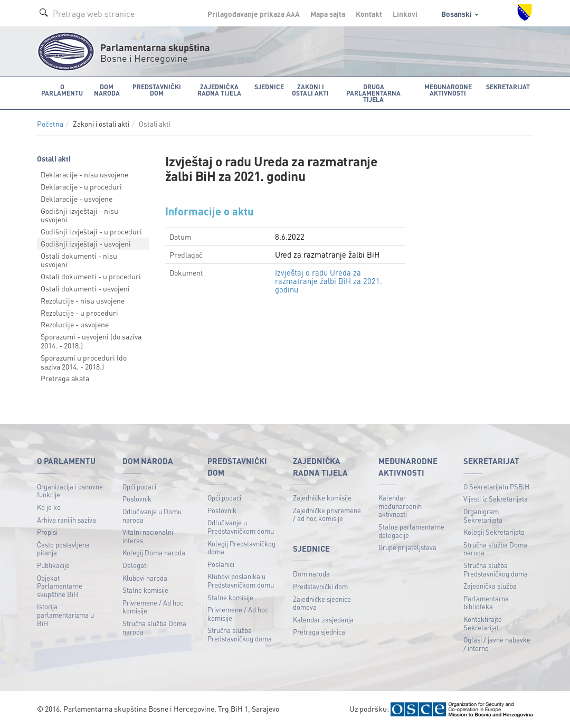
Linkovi (405, 14)
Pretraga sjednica (319, 632)
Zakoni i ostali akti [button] (309, 89)
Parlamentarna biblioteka (486, 602)
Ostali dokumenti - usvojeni (85, 288)
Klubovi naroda (145, 577)
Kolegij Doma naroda (154, 552)
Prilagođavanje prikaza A (254, 14)
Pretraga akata (65, 378)
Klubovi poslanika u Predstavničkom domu (241, 580)
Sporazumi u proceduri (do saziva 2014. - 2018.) (84, 361)
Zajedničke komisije (322, 498)
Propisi (47, 532)
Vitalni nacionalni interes (148, 536)
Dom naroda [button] (106, 89)
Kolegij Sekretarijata (494, 532)
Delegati (135, 565)
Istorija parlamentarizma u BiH (65, 614)
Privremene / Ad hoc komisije (153, 606)
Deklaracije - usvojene (77, 198)
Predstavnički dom (320, 586)
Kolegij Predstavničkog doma (241, 547)
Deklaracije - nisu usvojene (84, 174)
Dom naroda (311, 574)
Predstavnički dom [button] (155, 89)
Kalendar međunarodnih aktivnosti (400, 506)
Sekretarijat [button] (509, 86)
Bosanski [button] (460, 14)
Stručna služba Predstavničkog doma (240, 634)
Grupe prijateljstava (407, 547)
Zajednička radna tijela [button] (218, 89)
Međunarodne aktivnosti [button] (449, 89)
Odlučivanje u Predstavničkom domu (241, 527)
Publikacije (53, 565)
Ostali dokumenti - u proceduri (91, 276)
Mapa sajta (328, 14)
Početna (50, 124)
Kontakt (369, 14)
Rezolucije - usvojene (75, 324)
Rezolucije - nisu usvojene (83, 300)
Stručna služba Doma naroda (154, 627)
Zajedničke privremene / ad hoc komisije (327, 514)
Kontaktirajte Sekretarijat (483, 623)
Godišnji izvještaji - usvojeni (86, 243)
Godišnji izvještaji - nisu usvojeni (79, 215)
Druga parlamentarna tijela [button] (373, 93)
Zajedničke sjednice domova (322, 603)
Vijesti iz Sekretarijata (496, 499)
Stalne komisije (145, 590)
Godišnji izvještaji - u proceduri (91, 231)
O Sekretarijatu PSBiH (496, 486)
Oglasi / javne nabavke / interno (497, 644)
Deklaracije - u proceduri (81, 186)
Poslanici (221, 564)
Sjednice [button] (267, 86)
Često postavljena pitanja (63, 548)
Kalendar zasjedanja (323, 619)
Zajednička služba (490, 586)
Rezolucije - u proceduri (79, 312)
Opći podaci (139, 486)
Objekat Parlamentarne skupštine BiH (60, 585)
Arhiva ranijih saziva (66, 519)
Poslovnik (137, 499)
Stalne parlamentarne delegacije (411, 530)
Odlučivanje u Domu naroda (152, 515)
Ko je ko (49, 507)
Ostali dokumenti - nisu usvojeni (79, 259)
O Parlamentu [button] (62, 89)
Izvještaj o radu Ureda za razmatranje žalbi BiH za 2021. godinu (329, 280)
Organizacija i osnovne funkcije (70, 490)
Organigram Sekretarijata (483, 515)
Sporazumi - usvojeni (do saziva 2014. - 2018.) (91, 341)
